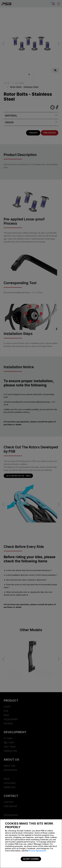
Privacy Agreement (37, 851)
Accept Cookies (31, 859)
